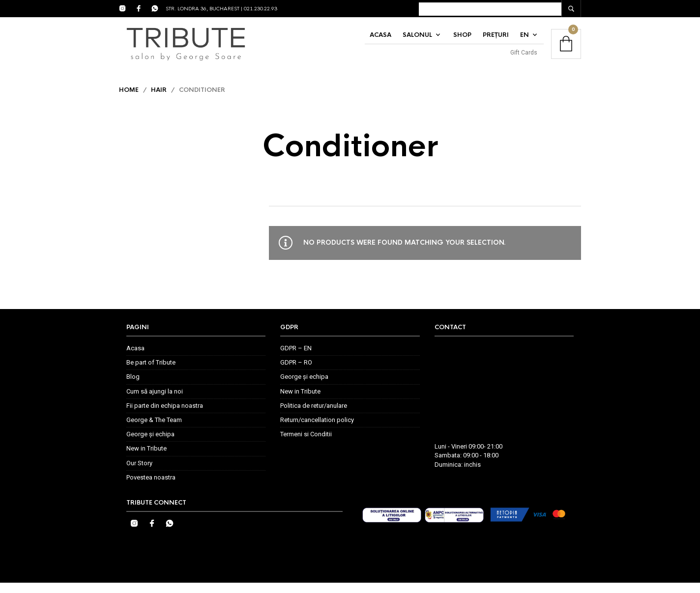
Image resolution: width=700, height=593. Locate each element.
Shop (462, 40)
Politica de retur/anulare (314, 416)
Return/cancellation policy (317, 430)
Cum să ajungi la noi (155, 402)
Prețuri (496, 40)
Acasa (380, 40)
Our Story (139, 473)
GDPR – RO (296, 373)
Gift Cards (524, 58)
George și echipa (150, 444)
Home (129, 100)
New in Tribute (146, 459)
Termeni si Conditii (306, 444)
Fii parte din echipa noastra (165, 416)
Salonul (417, 40)
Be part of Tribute (151, 373)
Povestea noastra (151, 488)
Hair (159, 100)
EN (525, 40)
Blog (133, 387)
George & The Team (154, 430)
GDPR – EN (296, 358)
